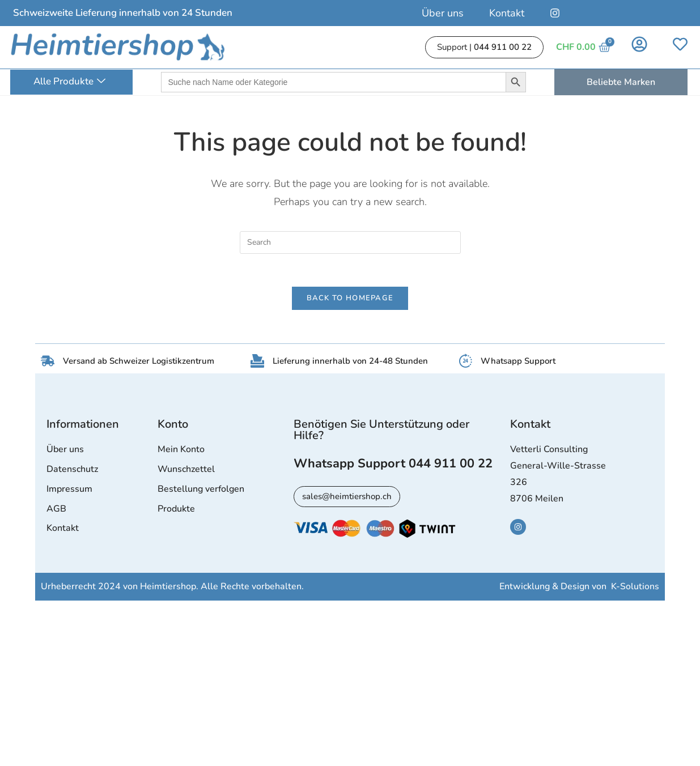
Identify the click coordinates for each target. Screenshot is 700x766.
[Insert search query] (350, 242)
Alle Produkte (69, 82)
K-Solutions (635, 588)
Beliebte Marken (621, 82)
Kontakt (507, 13)
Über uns (443, 13)
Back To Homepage (350, 300)
